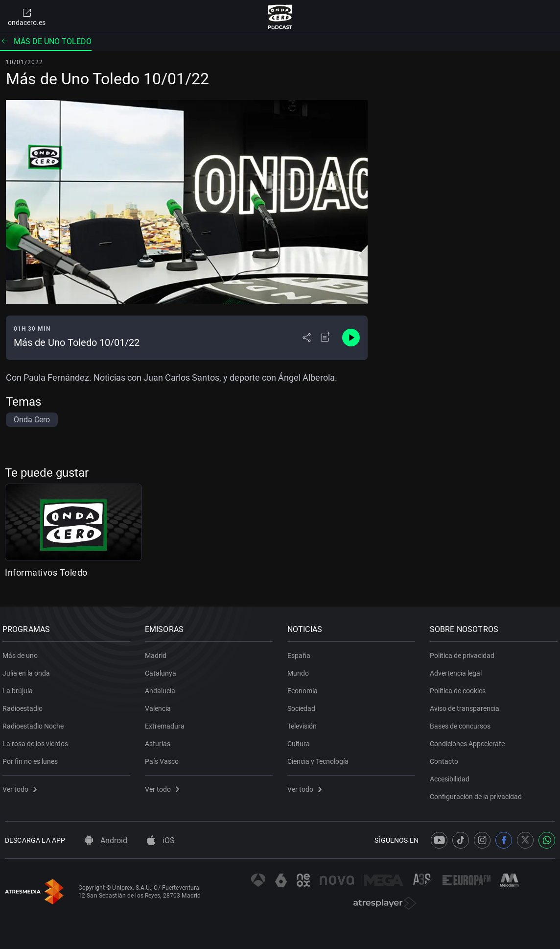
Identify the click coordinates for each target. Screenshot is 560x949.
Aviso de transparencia (467, 705)
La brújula (20, 687)
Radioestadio (25, 705)
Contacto (446, 757)
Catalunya (163, 669)
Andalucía (163, 687)
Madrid (158, 652)
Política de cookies (460, 687)
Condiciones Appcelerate (470, 740)
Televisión (304, 722)
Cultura (301, 740)
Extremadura (167, 722)
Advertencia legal (458, 669)
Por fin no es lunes (33, 757)
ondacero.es (27, 17)
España (301, 652)
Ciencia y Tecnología (320, 757)
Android (106, 840)
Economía (305, 687)
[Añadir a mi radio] (326, 338)
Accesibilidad (452, 775)
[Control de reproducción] (351, 338)
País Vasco (164, 757)
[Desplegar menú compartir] (307, 338)
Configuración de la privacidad (478, 793)
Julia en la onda (29, 669)
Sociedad (304, 705)
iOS (161, 840)
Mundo (301, 669)
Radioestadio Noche (35, 722)
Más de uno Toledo (46, 41)
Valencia (160, 705)
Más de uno (23, 652)
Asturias (160, 740)
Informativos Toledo (46, 572)
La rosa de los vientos (38, 740)
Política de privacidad (465, 652)
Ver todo (22, 785)
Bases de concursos (463, 722)
